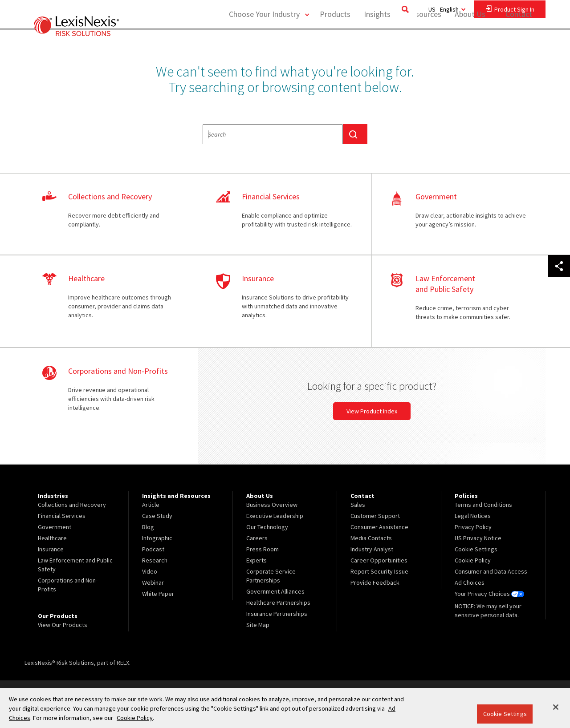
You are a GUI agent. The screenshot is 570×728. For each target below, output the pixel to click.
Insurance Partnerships (277, 614)
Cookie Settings (505, 714)
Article (151, 505)
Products (335, 42)
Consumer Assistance (379, 527)
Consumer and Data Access (491, 571)
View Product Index (372, 411)
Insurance (51, 549)
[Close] (556, 707)
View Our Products (63, 625)
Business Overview (272, 505)
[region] (285, 708)
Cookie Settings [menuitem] (476, 549)
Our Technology (267, 527)
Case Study (157, 516)
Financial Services (62, 516)
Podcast (153, 549)
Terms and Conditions (483, 505)
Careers (257, 538)
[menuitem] (335, 43)
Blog (148, 527)
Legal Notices (473, 516)
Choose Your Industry (264, 42)
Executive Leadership (275, 516)
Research (155, 560)
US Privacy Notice (478, 538)
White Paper (158, 594)
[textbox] (273, 134)
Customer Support (375, 516)
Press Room (263, 549)
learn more (111, 214)
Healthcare (52, 538)
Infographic (157, 538)
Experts (256, 560)
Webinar (153, 582)
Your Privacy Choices (489, 594)
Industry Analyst (372, 549)
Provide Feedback (375, 582)
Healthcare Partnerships (278, 603)
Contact (519, 42)
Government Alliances (275, 591)
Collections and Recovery (72, 505)
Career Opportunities (379, 560)
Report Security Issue (379, 571)
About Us (470, 42)
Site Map (258, 625)
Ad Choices (470, 582)
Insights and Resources (403, 42)
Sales (358, 505)
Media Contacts (371, 538)
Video (150, 571)
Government (55, 527)
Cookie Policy (473, 560)
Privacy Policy (473, 527)
